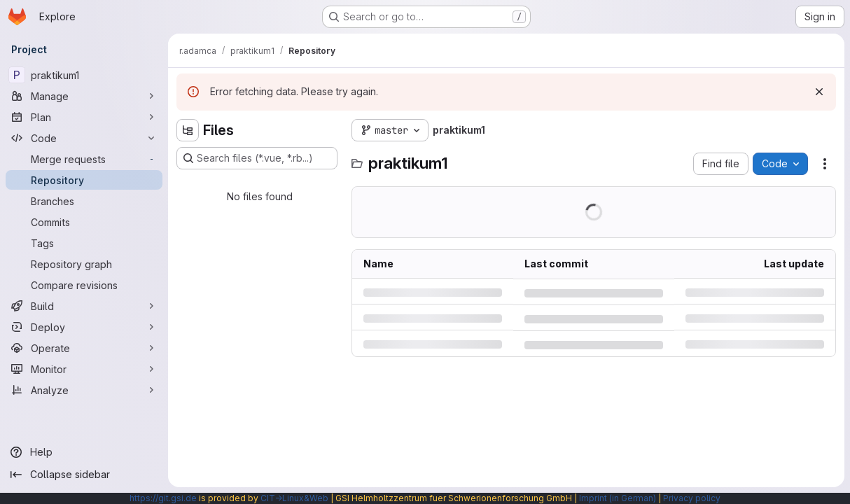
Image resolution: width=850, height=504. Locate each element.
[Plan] (84, 117)
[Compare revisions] (84, 285)
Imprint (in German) (618, 498)
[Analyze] (84, 390)
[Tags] (84, 243)
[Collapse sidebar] (84, 475)
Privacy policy (692, 498)
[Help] (84, 452)
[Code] (84, 138)
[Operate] (84, 348)
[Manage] (84, 96)
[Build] (84, 306)
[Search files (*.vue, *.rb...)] (257, 158)
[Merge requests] (84, 159)
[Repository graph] (84, 264)
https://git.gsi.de (163, 498)
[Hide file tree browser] (188, 130)
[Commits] (84, 222)
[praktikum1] (84, 75)
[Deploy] (84, 327)
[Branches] (84, 201)
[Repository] (84, 180)
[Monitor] (84, 369)
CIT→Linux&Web (294, 498)
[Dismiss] (819, 92)
